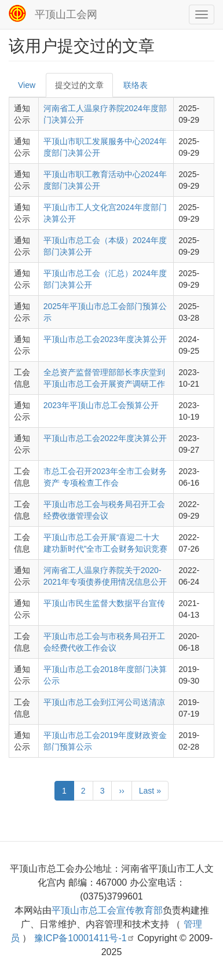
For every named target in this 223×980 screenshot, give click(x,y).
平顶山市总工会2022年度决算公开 (105, 438)
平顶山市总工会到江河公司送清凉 (104, 702)
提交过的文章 (79, 85)
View (27, 85)
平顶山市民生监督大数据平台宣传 (104, 603)
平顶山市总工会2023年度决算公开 (105, 339)
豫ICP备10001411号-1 (85, 938)
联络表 (136, 85)
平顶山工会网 (66, 14)
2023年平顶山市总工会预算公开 (101, 405)
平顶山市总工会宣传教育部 (107, 910)
